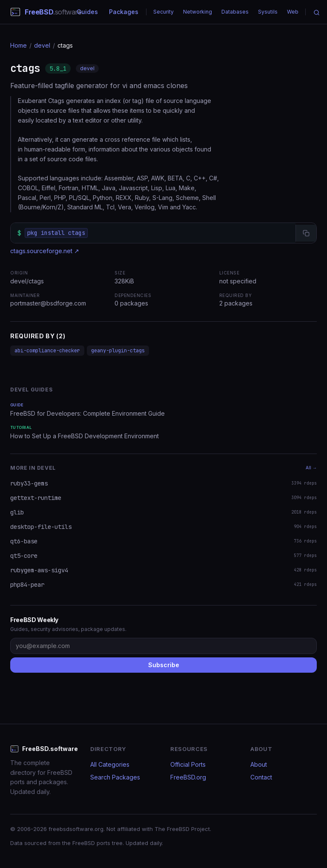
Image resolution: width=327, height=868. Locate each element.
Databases (235, 12)
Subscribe (164, 665)
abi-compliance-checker (47, 351)
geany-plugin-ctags (118, 351)
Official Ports (188, 764)
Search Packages (115, 777)
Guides (87, 12)
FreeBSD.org (188, 777)
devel (42, 45)
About (259, 764)
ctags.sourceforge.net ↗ (45, 251)
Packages (124, 12)
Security (163, 12)
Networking (198, 12)
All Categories (110, 764)
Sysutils (268, 12)
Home (19, 45)
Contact (261, 777)
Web (293, 12)
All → (311, 468)
